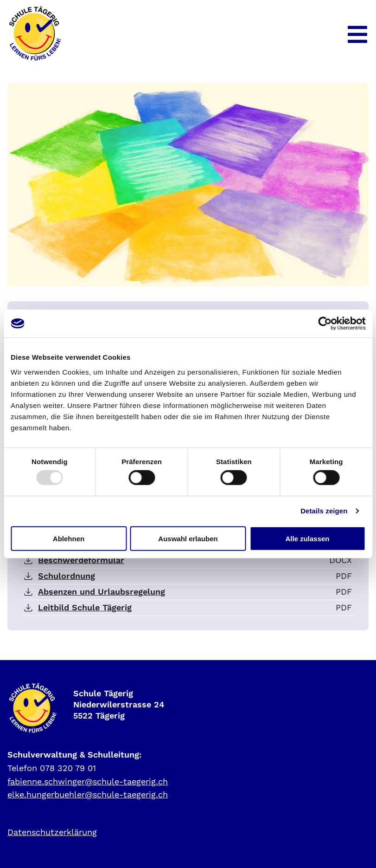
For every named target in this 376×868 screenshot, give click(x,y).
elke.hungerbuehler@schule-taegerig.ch (88, 794)
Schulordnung (67, 576)
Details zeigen (324, 511)
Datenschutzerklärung (52, 832)
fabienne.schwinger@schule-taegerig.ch (88, 781)
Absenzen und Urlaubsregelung (102, 592)
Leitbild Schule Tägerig (85, 607)
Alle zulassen (307, 538)
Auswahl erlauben (188, 538)
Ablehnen (69, 538)
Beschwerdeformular (81, 560)
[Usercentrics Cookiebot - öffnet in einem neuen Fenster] (325, 324)
